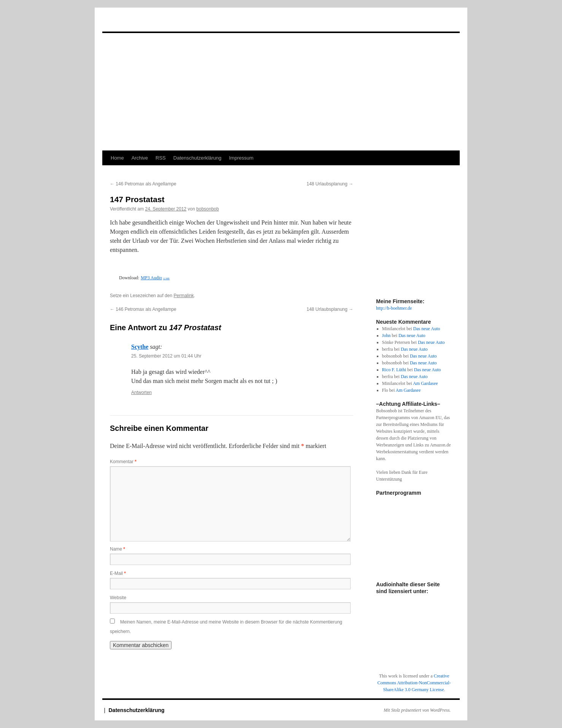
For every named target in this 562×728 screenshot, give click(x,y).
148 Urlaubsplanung (330, 184)
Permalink (183, 296)
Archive (140, 158)
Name (117, 549)
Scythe (140, 347)
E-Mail (118, 573)
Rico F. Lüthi (394, 370)
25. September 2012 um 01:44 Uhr (166, 356)
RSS (161, 158)
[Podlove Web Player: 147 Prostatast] (232, 269)
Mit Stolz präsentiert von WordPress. (417, 710)
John (387, 336)
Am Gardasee (425, 383)
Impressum (241, 158)
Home (117, 158)
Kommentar (123, 462)
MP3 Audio (155, 278)
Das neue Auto (427, 329)
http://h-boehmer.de (394, 308)
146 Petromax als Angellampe (143, 184)
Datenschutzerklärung (197, 158)
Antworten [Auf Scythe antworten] (141, 392)
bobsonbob (207, 209)
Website (118, 598)
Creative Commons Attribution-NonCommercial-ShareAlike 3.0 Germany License (414, 683)
